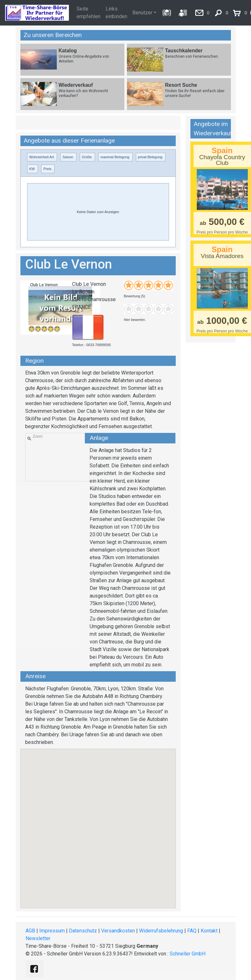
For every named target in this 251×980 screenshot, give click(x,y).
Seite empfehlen (89, 13)
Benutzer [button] (142, 13)
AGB (30, 931)
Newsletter (38, 938)
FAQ (192, 931)
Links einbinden (116, 13)
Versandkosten (118, 931)
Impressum (52, 931)
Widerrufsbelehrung (161, 931)
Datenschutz (83, 931)
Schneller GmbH (188, 954)
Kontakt (209, 931)
